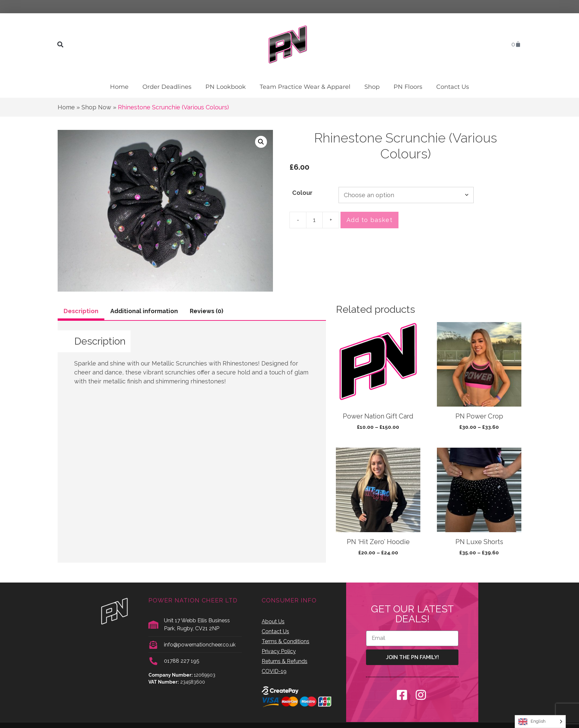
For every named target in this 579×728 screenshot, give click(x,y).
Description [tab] (81, 311)
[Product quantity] (314, 220)
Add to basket (369, 220)
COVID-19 (274, 671)
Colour (302, 193)
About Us (273, 621)
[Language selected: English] (540, 722)
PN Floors (408, 87)
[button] (60, 45)
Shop (372, 87)
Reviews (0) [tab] (207, 311)
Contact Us (453, 87)
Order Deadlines (167, 87)
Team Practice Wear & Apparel (305, 87)
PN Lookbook (226, 87)
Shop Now (96, 107)
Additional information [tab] (144, 311)
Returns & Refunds (285, 661)
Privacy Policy (279, 651)
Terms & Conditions (286, 641)
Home (119, 87)
